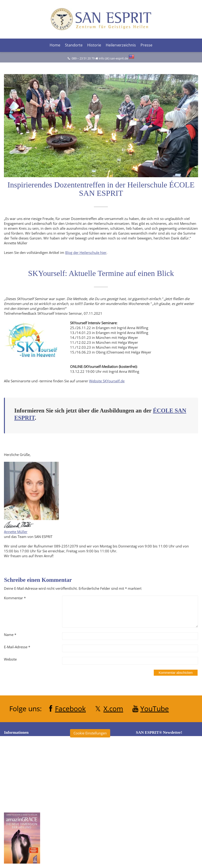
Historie (94, 45)
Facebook (70, 708)
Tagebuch (82, 842)
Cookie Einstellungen (90, 733)
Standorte (74, 45)
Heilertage (83, 807)
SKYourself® (85, 833)
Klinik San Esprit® (89, 816)
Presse (146, 45)
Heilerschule (85, 799)
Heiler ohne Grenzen (91, 790)
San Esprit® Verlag (89, 825)
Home (55, 45)
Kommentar (15, 598)
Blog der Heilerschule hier (86, 252)
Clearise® (82, 773)
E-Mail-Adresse (17, 647)
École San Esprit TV (90, 782)
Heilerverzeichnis (121, 45)
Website (10, 659)
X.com (113, 708)
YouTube (155, 708)
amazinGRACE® (87, 756)
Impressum (18, 778)
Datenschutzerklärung (26, 770)
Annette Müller (16, 532)
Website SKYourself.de (107, 381)
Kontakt (15, 787)
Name (10, 635)
